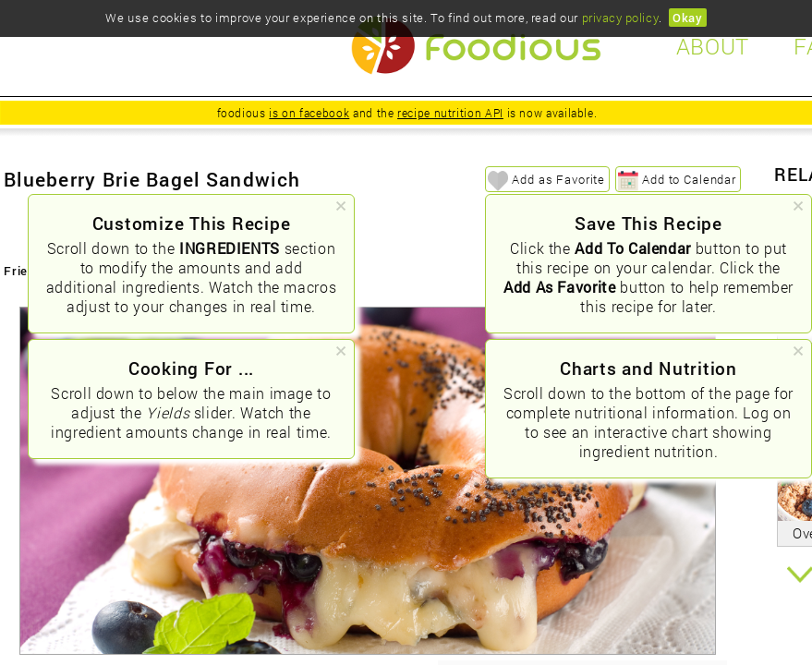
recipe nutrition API (450, 113)
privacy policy (620, 18)
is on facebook (309, 113)
